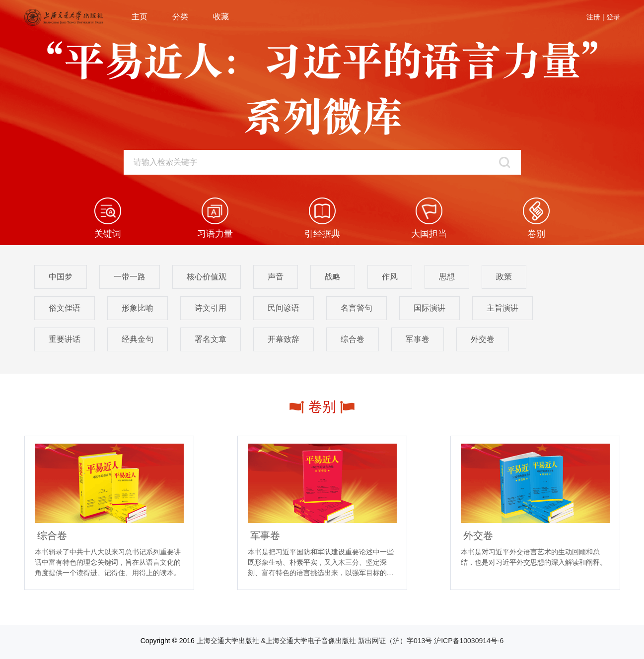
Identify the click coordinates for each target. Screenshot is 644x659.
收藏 (221, 17)
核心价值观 (207, 277)
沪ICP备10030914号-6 (469, 641)
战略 (333, 277)
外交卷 (483, 339)
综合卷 (353, 339)
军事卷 (418, 339)
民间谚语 (284, 308)
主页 (140, 17)
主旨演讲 (502, 308)
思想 (447, 277)
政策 (504, 277)
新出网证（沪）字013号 (395, 641)
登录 (613, 17)
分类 (180, 17)
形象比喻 (138, 308)
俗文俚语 (65, 308)
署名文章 (211, 339)
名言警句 (357, 308)
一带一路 (130, 277)
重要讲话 (65, 339)
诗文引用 (211, 308)
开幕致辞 (284, 339)
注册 (593, 17)
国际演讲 (429, 308)
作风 (390, 277)
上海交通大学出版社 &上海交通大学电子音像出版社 (276, 641)
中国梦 (61, 277)
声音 (276, 277)
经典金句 (138, 339)
